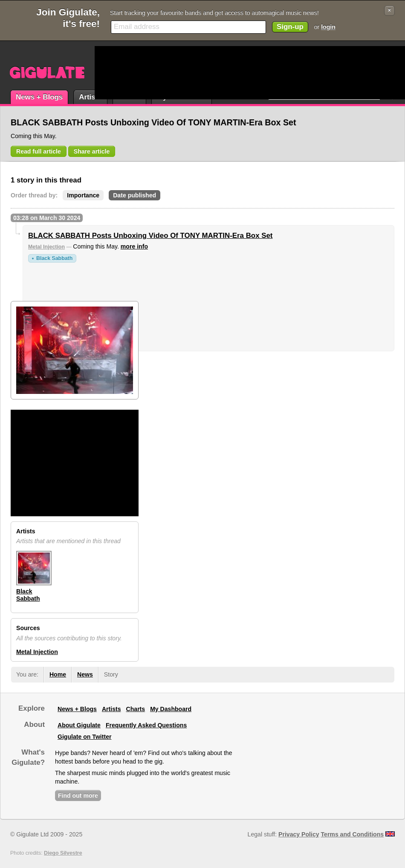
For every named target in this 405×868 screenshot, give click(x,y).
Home (58, 674)
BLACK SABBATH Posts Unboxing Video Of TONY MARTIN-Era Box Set (150, 236)
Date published (135, 195)
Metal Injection (46, 247)
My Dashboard (171, 709)
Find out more (78, 796)
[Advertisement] (127, 73)
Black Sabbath (54, 258)
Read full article (39, 151)
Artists (90, 97)
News (85, 674)
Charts (136, 709)
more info (134, 246)
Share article (92, 151)
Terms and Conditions (353, 834)
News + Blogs (39, 97)
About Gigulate (79, 725)
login (328, 27)
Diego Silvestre (63, 853)
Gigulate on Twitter (84, 737)
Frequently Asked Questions (146, 725)
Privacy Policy (299, 834)
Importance (83, 195)
